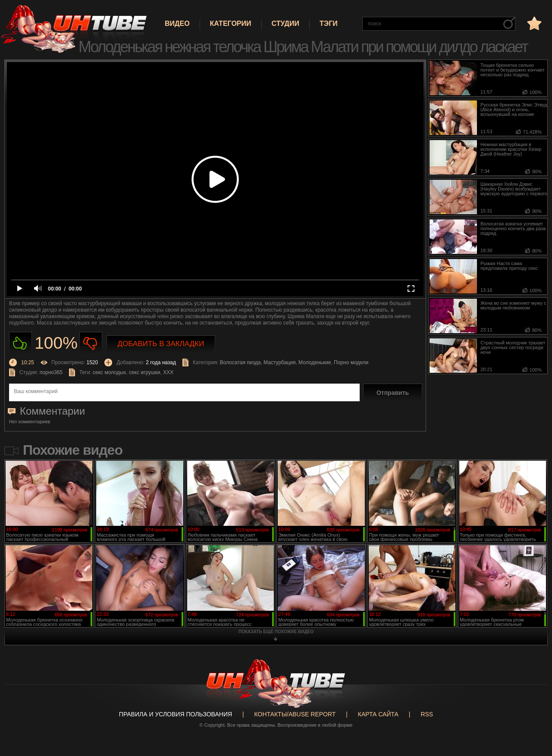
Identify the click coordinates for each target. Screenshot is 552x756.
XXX (168, 372)
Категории (231, 23)
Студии (285, 23)
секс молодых (109, 372)
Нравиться (20, 343)
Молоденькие (315, 362)
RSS (427, 714)
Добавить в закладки (161, 344)
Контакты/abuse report (295, 714)
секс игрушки (145, 372)
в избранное (533, 23)
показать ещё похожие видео (276, 632)
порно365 (51, 372)
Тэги (329, 23)
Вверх (533, 712)
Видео (177, 23)
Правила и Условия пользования (176, 714)
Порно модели (351, 362)
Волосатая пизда (240, 362)
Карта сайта (378, 714)
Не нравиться (91, 343)
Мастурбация (279, 362)
